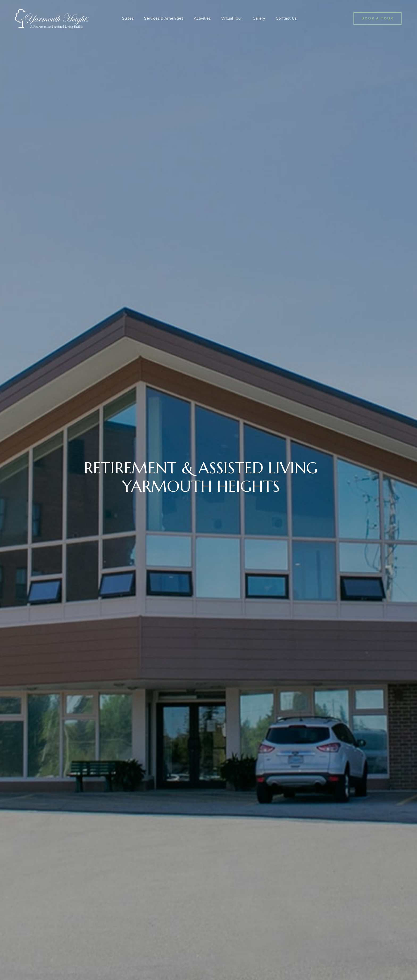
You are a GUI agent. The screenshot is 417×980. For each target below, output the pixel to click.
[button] (377, 18)
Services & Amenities (164, 18)
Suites (128, 18)
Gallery (259, 18)
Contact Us (286, 18)
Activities (202, 18)
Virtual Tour (232, 18)
